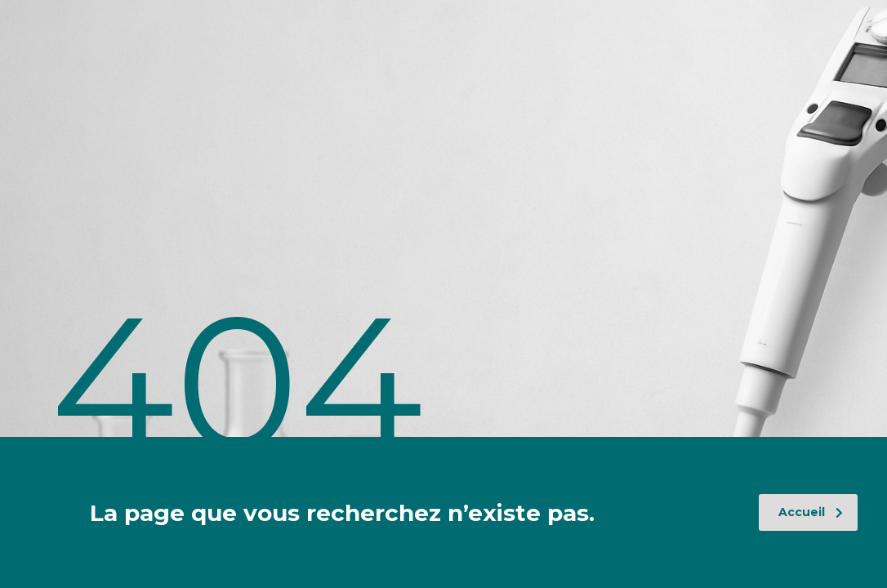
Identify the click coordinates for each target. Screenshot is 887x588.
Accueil (811, 512)
